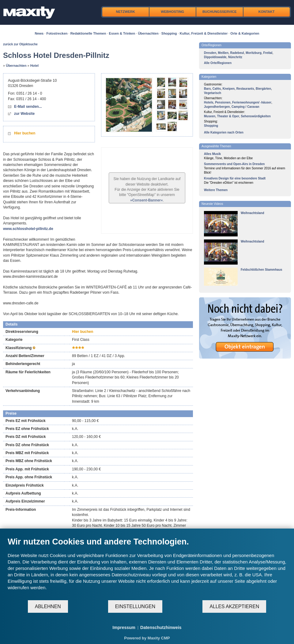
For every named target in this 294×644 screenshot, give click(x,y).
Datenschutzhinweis (161, 627)
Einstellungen (135, 606)
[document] (147, 568)
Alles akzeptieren (234, 606)
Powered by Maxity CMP (147, 638)
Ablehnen (48, 606)
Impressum (124, 627)
